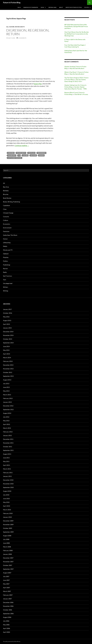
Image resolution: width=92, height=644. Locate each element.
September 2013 (8, 376)
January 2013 (7, 402)
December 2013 (8, 365)
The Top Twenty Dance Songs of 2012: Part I (75, 80)
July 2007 (6, 576)
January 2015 (7, 328)
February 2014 (8, 361)
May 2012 (6, 421)
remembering (42, 153)
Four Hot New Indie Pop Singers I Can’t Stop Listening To (75, 46)
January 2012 (7, 435)
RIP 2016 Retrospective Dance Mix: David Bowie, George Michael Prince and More (76, 26)
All (7, 27)
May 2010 (6, 502)
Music (43, 7)
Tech (5, 280)
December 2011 (8, 439)
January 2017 (7, 309)
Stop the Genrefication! (77, 68)
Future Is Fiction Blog (12, 2)
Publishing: (7, 265)
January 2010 (7, 517)
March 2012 (7, 428)
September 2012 (8, 409)
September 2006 (8, 614)
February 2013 (8, 398)
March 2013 (7, 395)
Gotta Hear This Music (15, 158)
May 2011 (6, 461)
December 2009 (8, 521)
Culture (12, 27)
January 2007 (7, 599)
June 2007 (6, 580)
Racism (5, 269)
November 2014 (8, 335)
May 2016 (6, 317)
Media (5, 246)
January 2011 (7, 476)
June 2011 (6, 458)
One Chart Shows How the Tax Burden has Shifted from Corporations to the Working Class (77, 34)
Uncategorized (8, 283)
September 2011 (8, 450)
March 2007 (7, 591)
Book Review (7, 198)
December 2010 (8, 480)
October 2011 (8, 447)
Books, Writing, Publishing (12, 202)
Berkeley (6, 191)
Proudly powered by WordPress (12, 641)
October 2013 (8, 372)
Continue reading (22, 145)
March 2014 (7, 358)
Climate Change (8, 213)
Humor (5, 239)
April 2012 (7, 424)
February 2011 (8, 473)
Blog (19, 7)
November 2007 (8, 562)
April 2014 (7, 354)
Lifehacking (7, 243)
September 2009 (8, 532)
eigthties (33, 155)
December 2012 (8, 406)
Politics (87, 7)
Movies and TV (20, 27)
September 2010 (8, 487)
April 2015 (7, 324)
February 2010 (8, 513)
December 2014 (8, 332)
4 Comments (22, 38)
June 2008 (6, 543)
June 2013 (6, 387)
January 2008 (7, 554)
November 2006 (8, 606)
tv (19, 155)
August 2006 (7, 617)
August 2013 (7, 380)
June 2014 (6, 346)
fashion (41, 155)
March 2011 (7, 469)
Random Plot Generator (31, 7)
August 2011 (7, 454)
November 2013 (8, 369)
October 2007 (8, 565)
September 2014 (8, 343)
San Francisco (8, 276)
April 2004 (7, 632)
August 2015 (7, 320)
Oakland (6, 254)
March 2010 (7, 510)
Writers (6, 287)
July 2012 (6, 417)
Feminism (6, 231)
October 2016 (8, 313)
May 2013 (6, 391)
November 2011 (8, 443)
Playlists (6, 257)
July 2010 (6, 495)
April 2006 (7, 628)
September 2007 (8, 569)
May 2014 (6, 350)
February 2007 (8, 595)
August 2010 (7, 491)
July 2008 (6, 539)
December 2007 (8, 558)
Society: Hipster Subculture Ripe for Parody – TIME (76, 88)
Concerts (6, 217)
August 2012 (7, 413)
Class (5, 209)
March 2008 (7, 547)
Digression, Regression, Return (28, 32)
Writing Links (52, 7)
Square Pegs (38, 84)
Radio (5, 272)
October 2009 (8, 528)
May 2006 (6, 625)
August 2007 (7, 573)
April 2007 (7, 588)
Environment (7, 228)
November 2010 (8, 484)
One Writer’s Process (81, 94)
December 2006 (8, 602)
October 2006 (8, 610)
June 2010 (6, 499)
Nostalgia (32, 153)
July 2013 (6, 384)
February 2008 (8, 550)
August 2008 (7, 536)
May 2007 (6, 584)
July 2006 (6, 621)
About (61, 7)
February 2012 (8, 432)
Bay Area (6, 187)
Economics (7, 224)
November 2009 (8, 525)
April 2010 (7, 506)
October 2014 (8, 339)
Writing (6, 291)
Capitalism (7, 205)
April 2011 (7, 465)
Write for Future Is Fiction (74, 7)
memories (11, 153)
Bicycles (6, 194)
